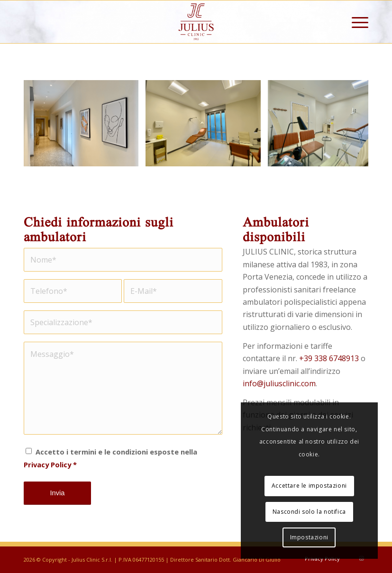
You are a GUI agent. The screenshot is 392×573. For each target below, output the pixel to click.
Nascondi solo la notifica (309, 512)
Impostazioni (309, 537)
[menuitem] (355, 22)
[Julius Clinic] (196, 22)
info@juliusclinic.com (279, 383)
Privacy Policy (47, 464)
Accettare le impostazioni (309, 486)
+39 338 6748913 (329, 358)
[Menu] (355, 22)
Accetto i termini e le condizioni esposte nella (110, 458)
